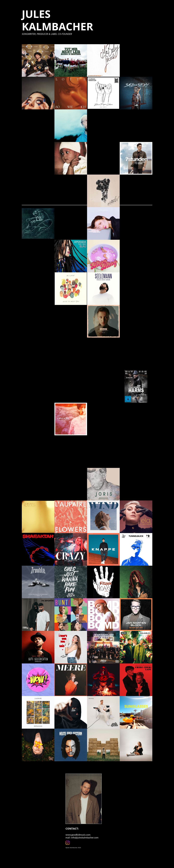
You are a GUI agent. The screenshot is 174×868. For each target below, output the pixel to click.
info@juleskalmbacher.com (85, 837)
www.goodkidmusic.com (78, 835)
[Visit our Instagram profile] (68, 843)
